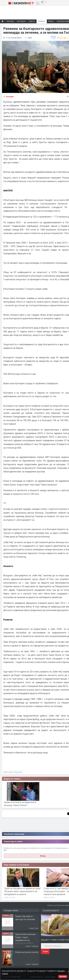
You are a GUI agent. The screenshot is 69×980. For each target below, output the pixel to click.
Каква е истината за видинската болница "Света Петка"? (20, 804)
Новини (41, 21)
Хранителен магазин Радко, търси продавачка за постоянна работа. (25, 957)
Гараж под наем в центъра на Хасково (25, 936)
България (10, 97)
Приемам (63, 977)
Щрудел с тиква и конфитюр (55, 940)
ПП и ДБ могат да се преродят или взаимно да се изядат (21, 890)
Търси (45, 952)
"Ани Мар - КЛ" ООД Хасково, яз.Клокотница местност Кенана (27, 919)
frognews (18, 772)
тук (5, 850)
